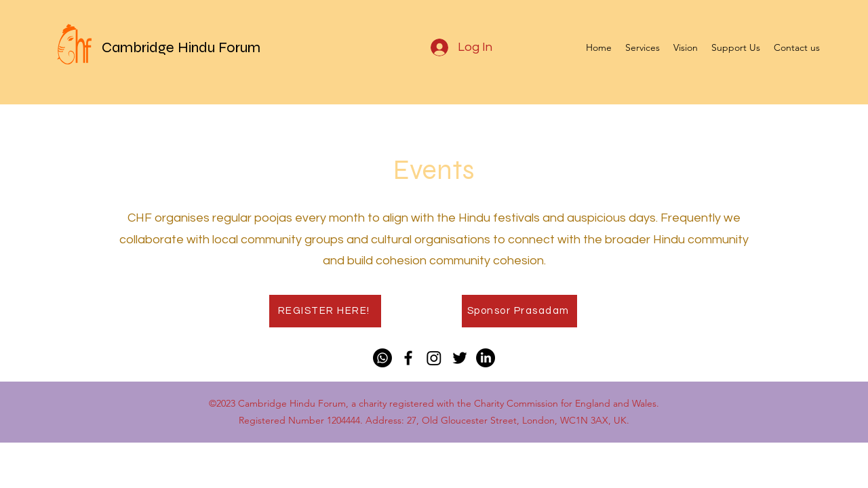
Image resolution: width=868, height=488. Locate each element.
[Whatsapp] (382, 358)
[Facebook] (408, 358)
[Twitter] (460, 358)
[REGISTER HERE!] (325, 311)
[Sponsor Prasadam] (519, 311)
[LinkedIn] (486, 358)
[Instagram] (434, 358)
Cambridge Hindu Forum (181, 47)
